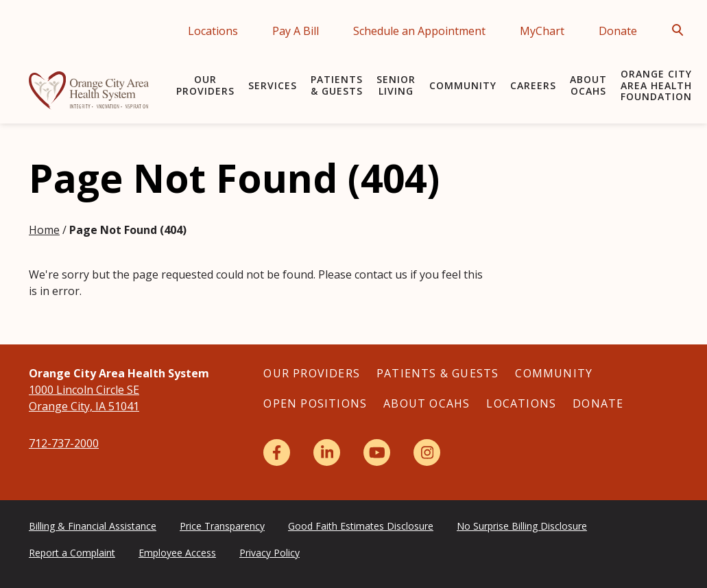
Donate (618, 31)
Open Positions (315, 403)
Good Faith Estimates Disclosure (361, 526)
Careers (533, 85)
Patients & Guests (337, 85)
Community (463, 85)
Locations (213, 31)
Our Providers (205, 85)
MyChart (542, 31)
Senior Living (396, 85)
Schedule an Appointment (419, 31)
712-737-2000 (64, 443)
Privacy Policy (269, 553)
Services (273, 85)
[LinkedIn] (327, 452)
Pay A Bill (296, 31)
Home (44, 230)
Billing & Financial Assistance (93, 526)
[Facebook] (277, 452)
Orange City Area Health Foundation (656, 85)
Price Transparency (222, 526)
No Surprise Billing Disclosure (522, 526)
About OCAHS (588, 85)
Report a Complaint (72, 553)
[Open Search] (682, 30)
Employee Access (177, 553)
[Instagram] (427, 452)
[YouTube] (377, 452)
